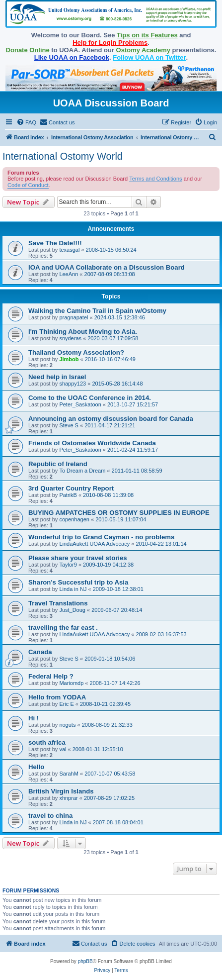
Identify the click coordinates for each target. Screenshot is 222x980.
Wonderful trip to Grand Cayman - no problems (101, 537)
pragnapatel (74, 317)
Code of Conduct (28, 185)
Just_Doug (72, 610)
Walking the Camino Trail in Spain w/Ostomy (97, 311)
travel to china (50, 816)
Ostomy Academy (143, 50)
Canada (40, 652)
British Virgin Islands (61, 791)
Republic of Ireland (58, 464)
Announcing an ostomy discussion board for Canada (111, 419)
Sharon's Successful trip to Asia (78, 582)
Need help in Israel (57, 377)
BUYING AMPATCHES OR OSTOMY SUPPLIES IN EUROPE (119, 513)
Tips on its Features (147, 35)
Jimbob (69, 359)
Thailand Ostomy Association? (76, 352)
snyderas (70, 338)
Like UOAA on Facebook (72, 57)
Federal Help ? (51, 676)
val (63, 749)
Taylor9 (68, 565)
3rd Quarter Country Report (71, 488)
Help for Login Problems (110, 43)
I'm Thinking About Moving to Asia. (83, 332)
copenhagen (74, 519)
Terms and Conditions (155, 179)
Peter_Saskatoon (80, 404)
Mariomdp (71, 683)
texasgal (69, 250)
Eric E (66, 704)
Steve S (69, 425)
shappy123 (73, 384)
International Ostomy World (63, 156)
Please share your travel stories (78, 558)
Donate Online (28, 50)
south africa (47, 742)
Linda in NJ (73, 589)
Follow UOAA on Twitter (149, 57)
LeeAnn (69, 274)
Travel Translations (58, 603)
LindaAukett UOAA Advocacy (94, 544)
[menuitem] (26, 122)
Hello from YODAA (57, 697)
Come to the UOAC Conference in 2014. (90, 398)
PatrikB (68, 495)
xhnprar (68, 798)
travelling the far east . (63, 628)
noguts (67, 725)
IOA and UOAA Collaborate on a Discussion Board (107, 267)
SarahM (69, 774)
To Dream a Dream (82, 471)
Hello (36, 767)
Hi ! (34, 718)
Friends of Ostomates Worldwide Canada (92, 443)
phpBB (85, 961)
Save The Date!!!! (55, 243)
